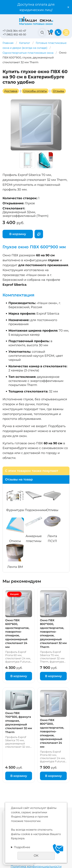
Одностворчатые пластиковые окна (28, 53)
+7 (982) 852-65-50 (14, 34)
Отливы (52, 510)
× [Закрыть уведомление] (68, 7)
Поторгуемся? (39, 234)
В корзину (18, 234)
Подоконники (36, 510)
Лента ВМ (15, 567)
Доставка (11, 91)
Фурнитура (15, 510)
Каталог (25, 43)
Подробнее (22, 847)
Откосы (15, 541)
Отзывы (59, 91)
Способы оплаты (35, 91)
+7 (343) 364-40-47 (14, 31)
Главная (8, 43)
